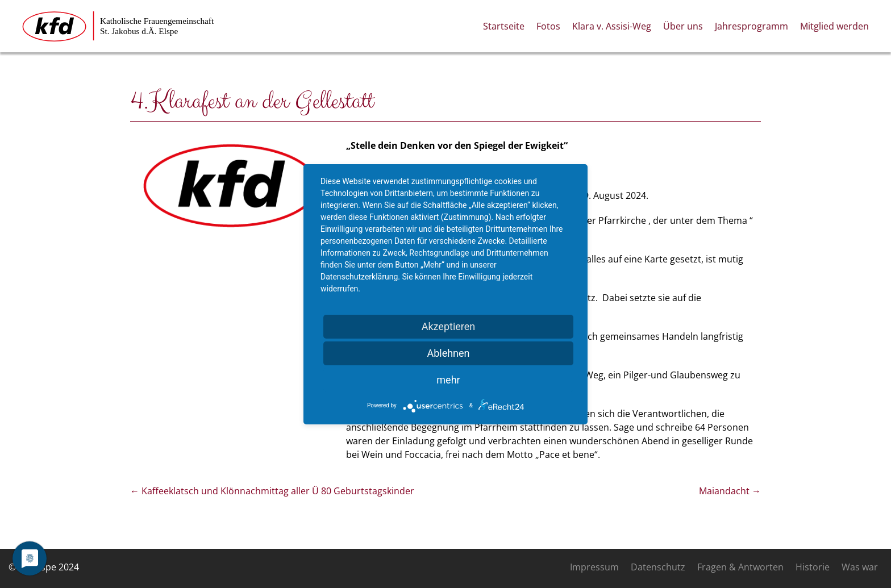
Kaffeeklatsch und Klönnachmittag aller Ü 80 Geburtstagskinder (272, 491)
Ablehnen (448, 353)
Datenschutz (658, 567)
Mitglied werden (834, 26)
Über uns (683, 26)
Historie (813, 567)
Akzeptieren (449, 326)
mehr (448, 380)
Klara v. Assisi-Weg (612, 26)
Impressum (594, 567)
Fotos (548, 26)
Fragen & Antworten (740, 567)
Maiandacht (730, 491)
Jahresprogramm (751, 26)
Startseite (504, 26)
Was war (860, 567)
